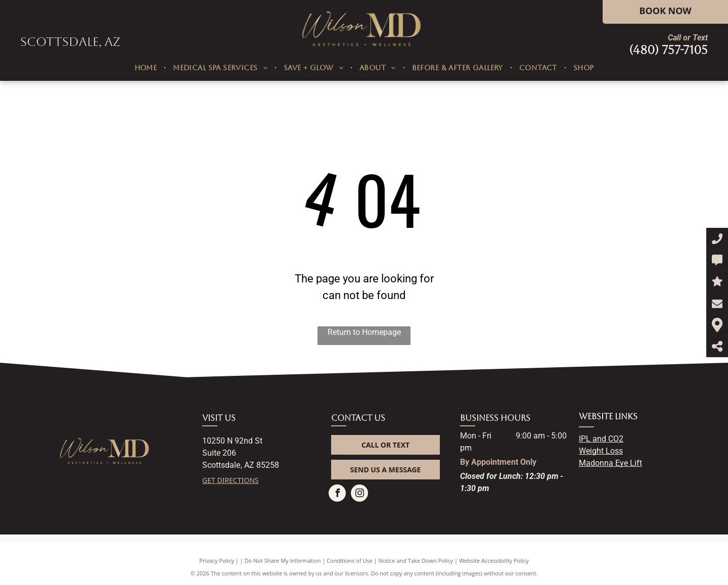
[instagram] (359, 494)
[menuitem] (147, 68)
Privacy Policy (217, 560)
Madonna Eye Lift (610, 463)
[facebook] (337, 494)
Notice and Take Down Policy (416, 560)
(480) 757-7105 (668, 50)
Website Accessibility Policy (494, 560)
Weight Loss (601, 451)
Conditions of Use (350, 560)
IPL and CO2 (601, 439)
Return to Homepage (364, 332)
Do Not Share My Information (283, 560)
